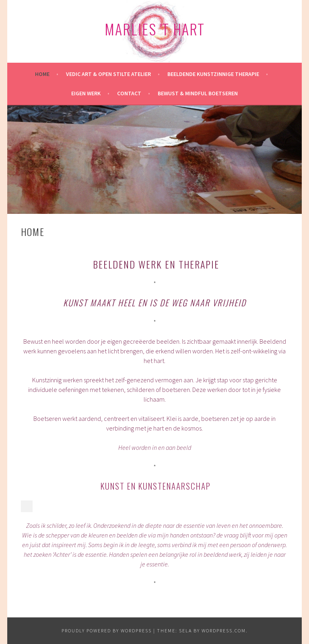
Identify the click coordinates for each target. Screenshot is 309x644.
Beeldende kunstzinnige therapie (213, 74)
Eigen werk (86, 93)
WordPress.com (224, 631)
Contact (129, 93)
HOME (42, 74)
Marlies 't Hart (155, 29)
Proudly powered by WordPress (107, 631)
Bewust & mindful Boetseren (198, 93)
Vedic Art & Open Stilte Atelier (108, 74)
